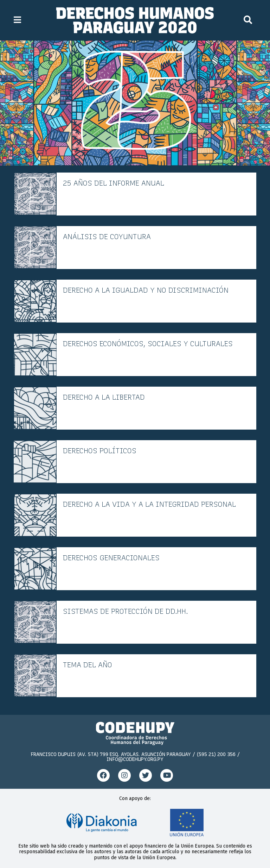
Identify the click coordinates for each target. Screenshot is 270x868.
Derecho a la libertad (104, 397)
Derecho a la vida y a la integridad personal (149, 504)
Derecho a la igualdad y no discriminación (146, 290)
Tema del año (88, 665)
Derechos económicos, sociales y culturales (148, 344)
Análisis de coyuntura (107, 237)
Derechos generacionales (111, 558)
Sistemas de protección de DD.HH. (126, 611)
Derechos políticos (100, 451)
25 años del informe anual (114, 183)
